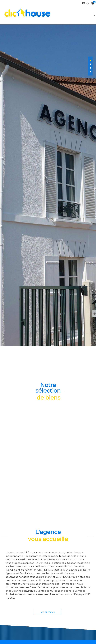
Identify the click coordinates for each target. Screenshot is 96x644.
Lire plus (48, 611)
